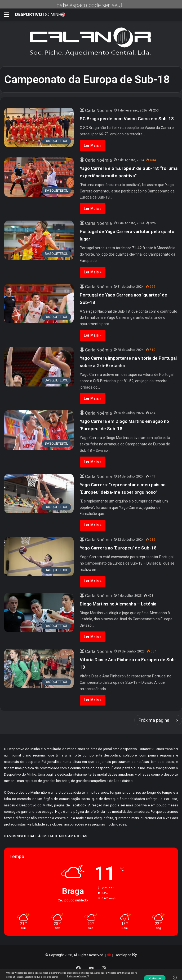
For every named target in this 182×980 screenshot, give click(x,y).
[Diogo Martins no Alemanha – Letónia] (39, 613)
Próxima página (158, 720)
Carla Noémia (98, 110)
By (135, 955)
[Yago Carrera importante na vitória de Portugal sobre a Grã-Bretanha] (39, 367)
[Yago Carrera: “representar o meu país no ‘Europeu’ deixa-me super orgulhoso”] (39, 493)
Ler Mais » (93, 145)
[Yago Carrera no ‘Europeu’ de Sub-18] (39, 557)
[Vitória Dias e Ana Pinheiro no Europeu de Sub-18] (39, 668)
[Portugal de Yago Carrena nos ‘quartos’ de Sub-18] (39, 304)
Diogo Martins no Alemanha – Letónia (118, 604)
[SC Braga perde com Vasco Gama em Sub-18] (39, 127)
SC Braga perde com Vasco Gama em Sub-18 (127, 119)
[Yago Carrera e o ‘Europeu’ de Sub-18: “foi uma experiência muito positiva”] (39, 177)
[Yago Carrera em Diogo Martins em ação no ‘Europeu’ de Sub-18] (39, 430)
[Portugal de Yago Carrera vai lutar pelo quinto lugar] (39, 240)
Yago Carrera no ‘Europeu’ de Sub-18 (118, 548)
